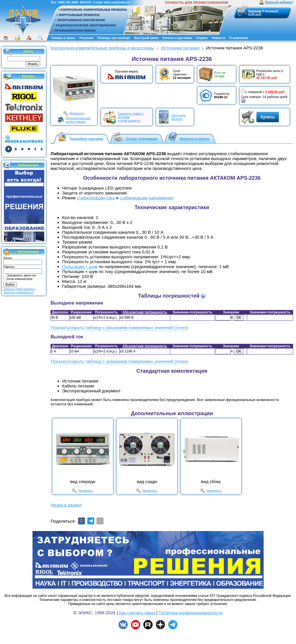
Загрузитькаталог (179, 117)
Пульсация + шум (80, 267)
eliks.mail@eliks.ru (117, 2)
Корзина (255, 11)
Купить (268, 117)
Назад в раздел (66, 505)
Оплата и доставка (177, 38)
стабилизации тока (96, 198)
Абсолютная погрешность (145, 312)
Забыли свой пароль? (19, 289)
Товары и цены (63, 38)
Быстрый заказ (146, 38)
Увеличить (77, 113)
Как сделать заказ (137, 613)
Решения (86, 38)
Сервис (202, 38)
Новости (219, 38)
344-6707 (86, 2)
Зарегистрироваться (18, 292)
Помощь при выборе (114, 38)
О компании (239, 38)
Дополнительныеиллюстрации (78, 120)
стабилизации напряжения (147, 198)
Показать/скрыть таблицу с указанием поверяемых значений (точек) (119, 327)
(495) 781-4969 (68, 2)
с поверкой (251, 91)
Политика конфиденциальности (191, 613)
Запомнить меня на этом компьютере (21, 277)
